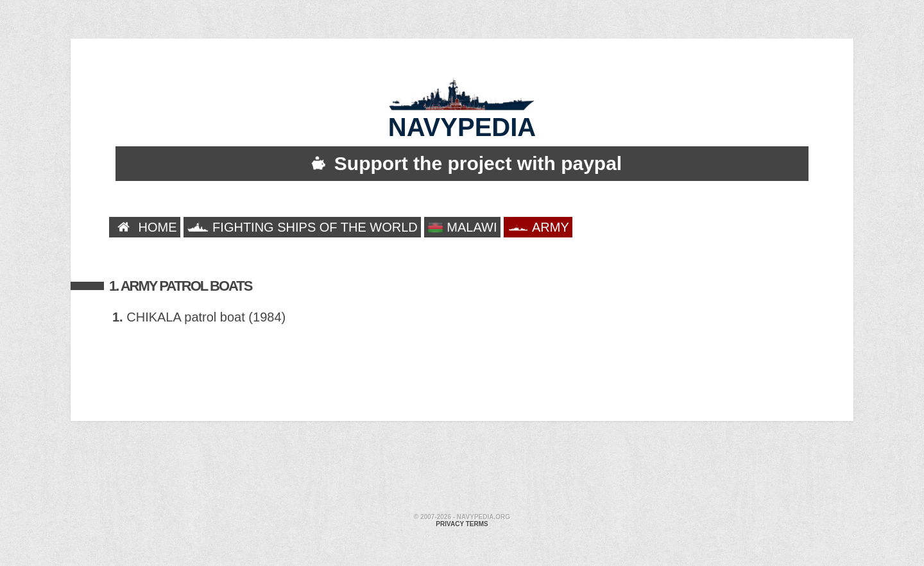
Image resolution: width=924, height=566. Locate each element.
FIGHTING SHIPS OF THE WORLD (302, 227)
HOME (145, 227)
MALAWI (462, 227)
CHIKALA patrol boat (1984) (199, 317)
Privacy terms (462, 524)
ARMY (538, 227)
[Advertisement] (462, 469)
